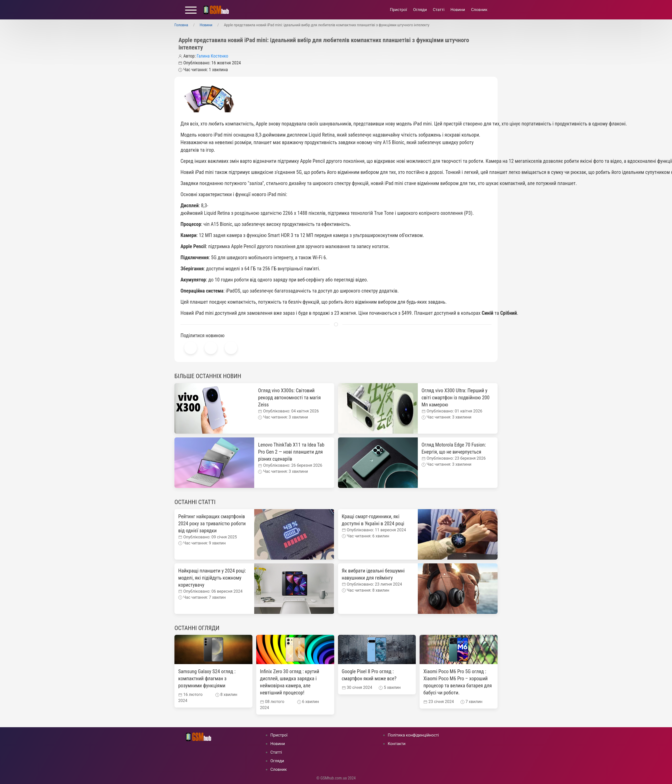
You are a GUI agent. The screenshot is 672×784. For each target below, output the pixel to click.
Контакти (397, 744)
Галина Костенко (212, 56)
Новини (458, 10)
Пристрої (399, 10)
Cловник (479, 10)
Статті (439, 10)
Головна (181, 25)
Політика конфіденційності (413, 735)
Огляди (420, 10)
